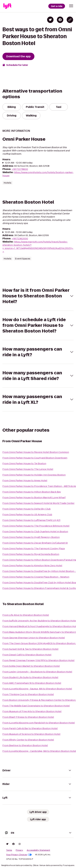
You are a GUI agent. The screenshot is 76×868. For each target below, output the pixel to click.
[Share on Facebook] (60, 20)
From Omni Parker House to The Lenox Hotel (28, 469)
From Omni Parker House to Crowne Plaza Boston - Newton (36, 577)
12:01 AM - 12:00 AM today (19, 163)
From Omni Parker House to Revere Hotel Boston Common (36, 452)
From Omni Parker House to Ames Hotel (25, 480)
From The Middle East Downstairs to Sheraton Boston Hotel (36, 706)
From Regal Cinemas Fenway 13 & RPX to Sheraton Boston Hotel (38, 660)
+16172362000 (20, 238)
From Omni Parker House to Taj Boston (24, 463)
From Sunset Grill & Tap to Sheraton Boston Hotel (30, 649)
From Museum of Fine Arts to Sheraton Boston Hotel (32, 711)
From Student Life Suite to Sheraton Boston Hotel (30, 677)
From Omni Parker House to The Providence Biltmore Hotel (36, 526)
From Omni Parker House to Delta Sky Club (27, 509)
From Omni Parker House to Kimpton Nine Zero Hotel (32, 565)
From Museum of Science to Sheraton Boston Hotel (31, 734)
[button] (71, 6)
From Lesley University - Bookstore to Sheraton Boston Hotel (37, 672)
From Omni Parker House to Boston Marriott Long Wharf (34, 497)
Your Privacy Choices (19, 855)
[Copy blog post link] (70, 20)
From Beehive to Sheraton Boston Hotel (25, 745)
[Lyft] (7, 6)
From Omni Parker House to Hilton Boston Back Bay (32, 492)
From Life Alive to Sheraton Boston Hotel (26, 615)
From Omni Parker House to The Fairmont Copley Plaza (34, 548)
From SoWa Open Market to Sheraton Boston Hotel (31, 666)
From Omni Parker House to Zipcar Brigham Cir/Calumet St (35, 543)
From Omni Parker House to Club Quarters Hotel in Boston (35, 531)
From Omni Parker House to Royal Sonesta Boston (31, 554)
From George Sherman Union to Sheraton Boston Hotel (34, 638)
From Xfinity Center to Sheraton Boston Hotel (28, 740)
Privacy (19, 850)
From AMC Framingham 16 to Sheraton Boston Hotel (32, 683)
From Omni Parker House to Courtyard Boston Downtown (35, 458)
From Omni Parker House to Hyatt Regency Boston (31, 537)
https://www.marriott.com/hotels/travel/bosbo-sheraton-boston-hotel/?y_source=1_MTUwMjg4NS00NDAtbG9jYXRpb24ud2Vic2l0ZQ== (38, 247)
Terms (9, 850)
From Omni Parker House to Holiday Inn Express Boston (34, 475)
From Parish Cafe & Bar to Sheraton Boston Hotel (30, 728)
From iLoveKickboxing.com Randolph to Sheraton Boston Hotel (39, 723)
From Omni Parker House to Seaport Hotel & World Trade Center (38, 503)
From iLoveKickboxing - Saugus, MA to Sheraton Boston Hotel (37, 689)
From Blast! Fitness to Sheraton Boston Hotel (28, 717)
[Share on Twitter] (50, 20)
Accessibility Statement (38, 850)
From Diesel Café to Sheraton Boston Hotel (27, 655)
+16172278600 (20, 169)
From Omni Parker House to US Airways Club (27, 514)
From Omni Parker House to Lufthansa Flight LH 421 (31, 520)
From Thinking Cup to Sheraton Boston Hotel (28, 694)
